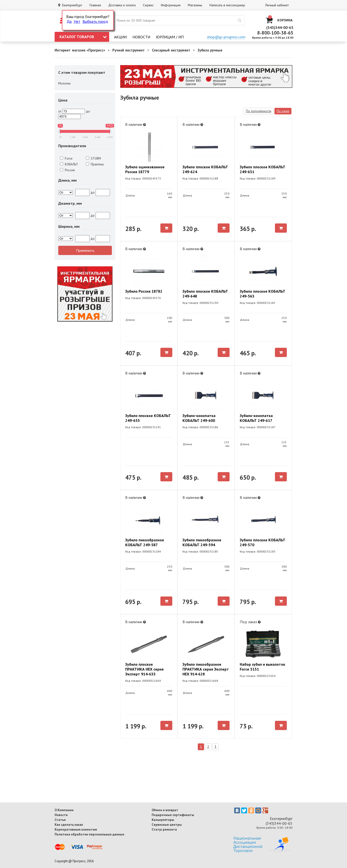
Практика (95, 164)
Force (66, 158)
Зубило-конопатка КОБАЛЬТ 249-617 (256, 418)
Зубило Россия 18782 (144, 291)
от (60, 111)
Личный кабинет (277, 5)
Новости (141, 37)
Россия (67, 170)
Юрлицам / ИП (170, 37)
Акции (120, 37)
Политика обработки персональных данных (89, 834)
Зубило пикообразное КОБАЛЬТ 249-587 (145, 542)
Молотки (64, 83)
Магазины (195, 5)
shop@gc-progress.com (226, 37)
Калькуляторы (163, 820)
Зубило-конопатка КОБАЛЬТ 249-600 (199, 418)
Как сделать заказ (69, 825)
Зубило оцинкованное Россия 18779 (145, 169)
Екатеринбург (70, 5)
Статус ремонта (164, 829)
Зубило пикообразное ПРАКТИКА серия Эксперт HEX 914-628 (206, 669)
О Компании (64, 810)
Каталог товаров (83, 37)
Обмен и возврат (165, 810)
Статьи (60, 820)
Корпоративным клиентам (76, 829)
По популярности (259, 111)
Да (69, 21)
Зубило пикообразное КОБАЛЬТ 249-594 (202, 542)
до (88, 111)
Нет (77, 21)
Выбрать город (95, 21)
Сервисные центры (167, 825)
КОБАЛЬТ (69, 164)
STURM (93, 158)
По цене (283, 111)
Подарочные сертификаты (173, 815)
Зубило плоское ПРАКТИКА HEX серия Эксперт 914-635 (144, 669)
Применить (85, 250)
